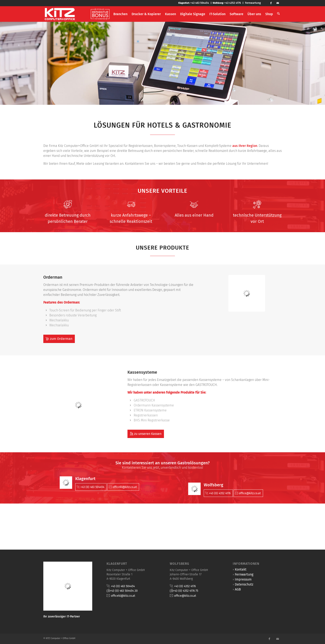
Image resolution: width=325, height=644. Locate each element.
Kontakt (241, 569)
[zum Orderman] (59, 339)
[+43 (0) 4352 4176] (218, 493)
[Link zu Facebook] (273, 3)
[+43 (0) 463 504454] (91, 487)
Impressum (243, 579)
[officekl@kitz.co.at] (123, 487)
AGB (238, 589)
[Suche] (278, 14)
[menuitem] (101, 14)
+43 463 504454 (200, 3)
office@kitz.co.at (185, 596)
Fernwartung (253, 3)
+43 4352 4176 (233, 3)
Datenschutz (244, 584)
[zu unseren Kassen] (146, 434)
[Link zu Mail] (279, 3)
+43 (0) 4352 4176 (185, 586)
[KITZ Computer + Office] (60, 14)
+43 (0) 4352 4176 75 (186, 591)
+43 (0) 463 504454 (123, 586)
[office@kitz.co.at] (248, 493)
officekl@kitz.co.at (123, 596)
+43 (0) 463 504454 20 (124, 591)
